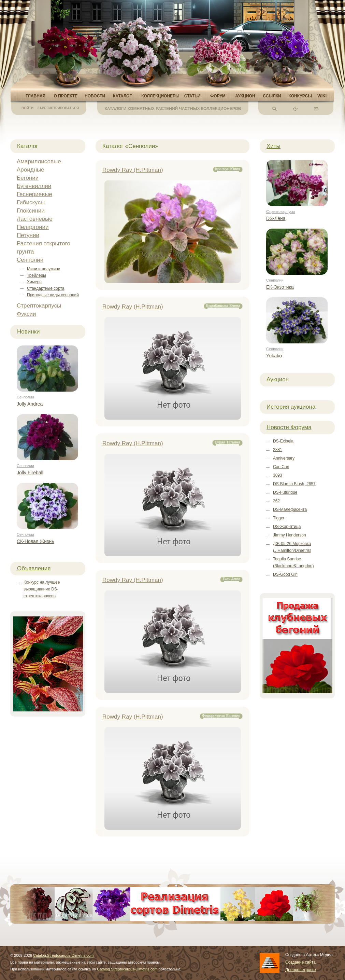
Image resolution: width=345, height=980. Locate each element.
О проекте (65, 96)
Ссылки (272, 96)
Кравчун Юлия (228, 169)
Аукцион (245, 96)
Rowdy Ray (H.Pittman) (133, 170)
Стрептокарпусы (39, 306)
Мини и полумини (44, 269)
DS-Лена (276, 218)
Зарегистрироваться (58, 108)
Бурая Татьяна (227, 442)
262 (276, 501)
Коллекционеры (160, 96)
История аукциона (291, 407)
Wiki (322, 96)
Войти (27, 108)
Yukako (274, 356)
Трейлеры (37, 275)
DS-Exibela (283, 441)
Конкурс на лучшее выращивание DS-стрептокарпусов (42, 589)
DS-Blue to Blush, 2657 (294, 484)
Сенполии (30, 260)
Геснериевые (34, 194)
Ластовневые (35, 219)
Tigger (279, 518)
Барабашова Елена (223, 305)
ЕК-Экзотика (280, 287)
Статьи (192, 96)
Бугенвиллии (34, 186)
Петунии (28, 235)
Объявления (34, 568)
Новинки (28, 332)
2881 (278, 450)
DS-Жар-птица (287, 527)
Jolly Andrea (30, 404)
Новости (95, 96)
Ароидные (31, 170)
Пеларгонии (33, 227)
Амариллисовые (39, 161)
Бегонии (28, 178)
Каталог (122, 96)
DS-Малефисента (290, 509)
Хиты (274, 146)
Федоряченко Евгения (221, 716)
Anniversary (284, 458)
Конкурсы (300, 96)
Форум (218, 96)
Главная (35, 96)
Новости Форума (289, 427)
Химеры (35, 282)
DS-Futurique (285, 492)
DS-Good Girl (285, 574)
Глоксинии (31, 211)
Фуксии (26, 314)
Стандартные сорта (46, 288)
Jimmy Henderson (290, 535)
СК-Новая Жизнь (35, 541)
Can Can (281, 467)
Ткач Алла (231, 579)
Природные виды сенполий (53, 295)
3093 (278, 475)
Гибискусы (31, 202)
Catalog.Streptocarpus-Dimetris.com (63, 955)
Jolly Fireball (30, 473)
